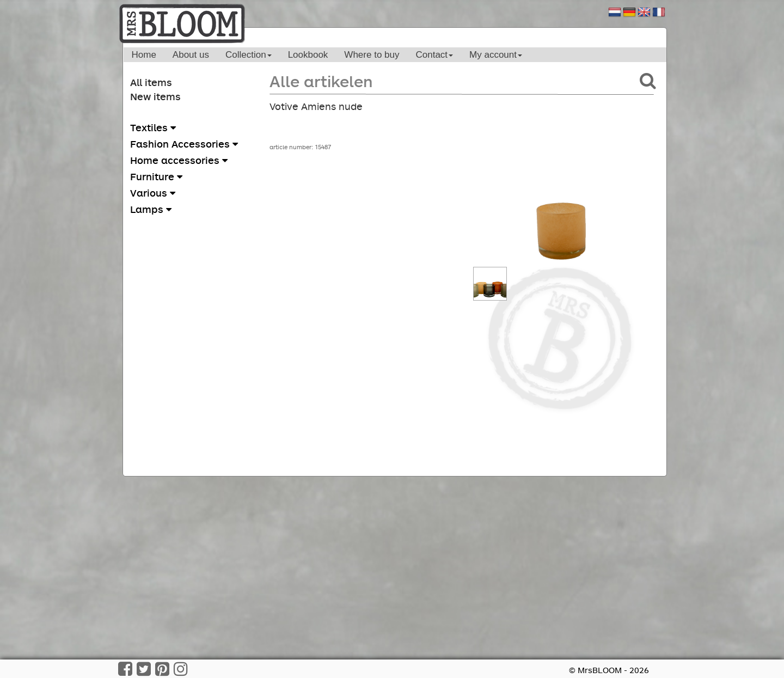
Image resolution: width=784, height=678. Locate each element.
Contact (434, 55)
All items (151, 82)
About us (191, 55)
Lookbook (308, 55)
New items (155, 96)
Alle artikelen (321, 81)
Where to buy (372, 55)
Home (144, 55)
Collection (249, 55)
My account (496, 55)
